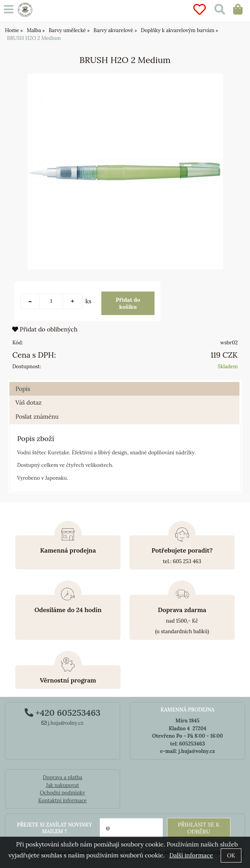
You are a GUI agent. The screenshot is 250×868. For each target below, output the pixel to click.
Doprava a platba (62, 777)
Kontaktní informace (63, 800)
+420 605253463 (63, 713)
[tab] (124, 382)
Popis (23, 389)
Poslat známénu (37, 417)
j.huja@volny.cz (63, 723)
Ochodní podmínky (62, 793)
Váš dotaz (28, 402)
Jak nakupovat (62, 785)
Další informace (191, 855)
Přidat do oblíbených (45, 329)
